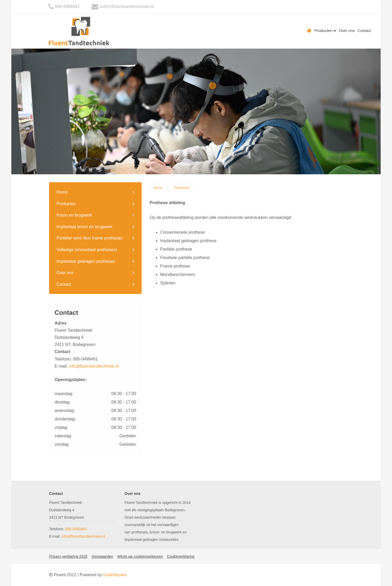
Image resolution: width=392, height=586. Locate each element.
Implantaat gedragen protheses (86, 261)
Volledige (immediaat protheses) (87, 250)
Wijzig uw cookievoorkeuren (140, 556)
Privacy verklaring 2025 (68, 556)
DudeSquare (115, 575)
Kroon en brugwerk (74, 215)
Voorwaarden (102, 556)
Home (309, 31)
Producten (325, 31)
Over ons (347, 31)
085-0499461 (67, 6)
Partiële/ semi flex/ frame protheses (90, 238)
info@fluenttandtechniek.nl (127, 6)
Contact (364, 31)
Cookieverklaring (181, 556)
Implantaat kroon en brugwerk (84, 227)
